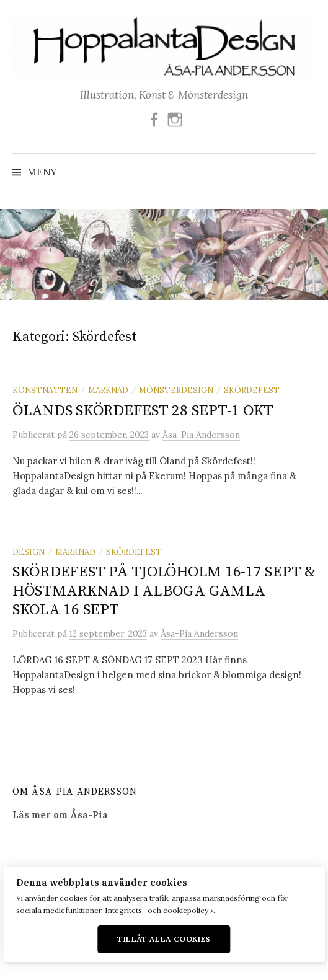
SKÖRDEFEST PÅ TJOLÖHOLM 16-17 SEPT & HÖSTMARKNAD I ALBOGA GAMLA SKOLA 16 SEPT (164, 590)
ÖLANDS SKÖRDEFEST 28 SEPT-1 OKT (143, 411)
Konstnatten (45, 390)
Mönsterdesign (176, 390)
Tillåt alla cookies (164, 939)
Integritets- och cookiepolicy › (159, 910)
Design (29, 552)
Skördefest (252, 390)
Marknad (108, 390)
